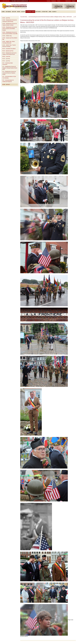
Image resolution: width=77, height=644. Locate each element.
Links (50, 12)
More (4, 85)
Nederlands (68, 1)
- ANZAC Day (7, 36)
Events (23, 12)
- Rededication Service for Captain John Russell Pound (9, 54)
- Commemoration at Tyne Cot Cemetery (9, 77)
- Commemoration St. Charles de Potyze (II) (8, 81)
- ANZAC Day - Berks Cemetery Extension (9, 42)
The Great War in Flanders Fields (20, 1)
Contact (48, 1)
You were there (30, 12)
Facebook (54, 1)
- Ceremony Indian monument (8, 64)
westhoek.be (6, 1)
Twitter (59, 1)
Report (8, 85)
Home (3, 12)
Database (8, 12)
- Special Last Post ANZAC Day (10, 39)
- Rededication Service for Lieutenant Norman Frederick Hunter (9, 73)
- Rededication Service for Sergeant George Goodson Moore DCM (10, 68)
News (19, 12)
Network (38, 12)
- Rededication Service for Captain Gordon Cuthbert (10, 24)
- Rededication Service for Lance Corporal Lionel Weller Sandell (10, 29)
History (14, 12)
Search (54, 12)
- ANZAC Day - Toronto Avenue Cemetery (9, 46)
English (74, 1)
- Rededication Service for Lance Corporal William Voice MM (10, 33)
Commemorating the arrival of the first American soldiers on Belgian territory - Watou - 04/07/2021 (50, 17)
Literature (45, 12)
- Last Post (6, 18)
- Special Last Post (8, 51)
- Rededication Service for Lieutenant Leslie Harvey (10, 21)
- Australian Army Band (9, 49)
